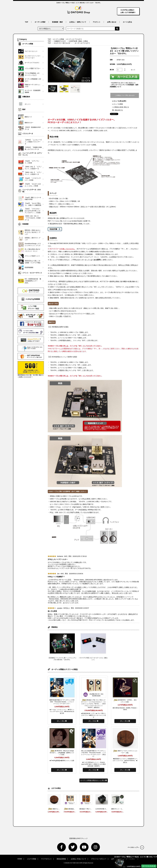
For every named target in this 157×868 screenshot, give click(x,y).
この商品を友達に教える (120, 107)
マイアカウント (46, 859)
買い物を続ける (117, 110)
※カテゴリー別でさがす (62, 43)
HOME (20, 859)
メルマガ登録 (32, 859)
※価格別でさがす (60, 41)
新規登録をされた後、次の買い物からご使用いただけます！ (31, 370)
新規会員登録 (61, 859)
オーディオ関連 (59, 39)
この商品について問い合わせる (125, 95)
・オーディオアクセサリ (82, 43)
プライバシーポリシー (99, 859)
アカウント (97, 22)
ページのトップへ (136, 847)
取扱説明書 (53, 229)
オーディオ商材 (40, 22)
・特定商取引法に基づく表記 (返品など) (123, 83)
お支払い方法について (78, 859)
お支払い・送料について (78, 22)
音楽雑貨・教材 (57, 22)
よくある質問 (96, 260)
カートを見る (127, 22)
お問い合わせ (112, 22)
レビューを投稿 (117, 104)
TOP (27, 22)
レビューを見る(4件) (119, 101)
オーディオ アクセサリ (74, 39)
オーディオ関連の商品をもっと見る (94, 780)
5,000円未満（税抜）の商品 (78, 41)
